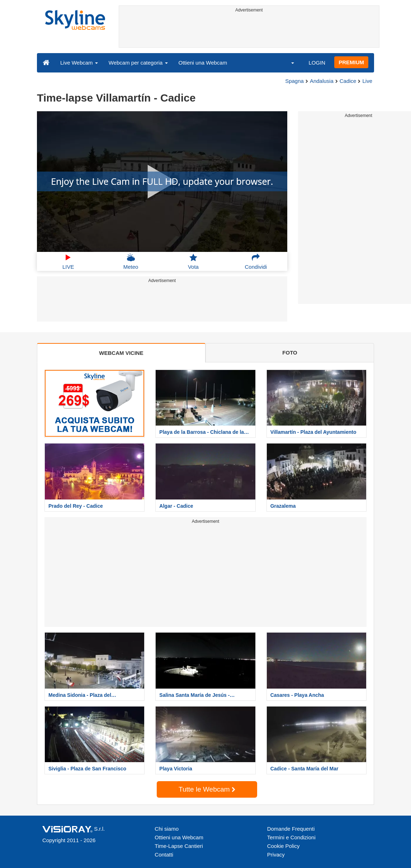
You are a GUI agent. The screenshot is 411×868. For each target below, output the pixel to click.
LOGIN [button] (317, 63)
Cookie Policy (284, 846)
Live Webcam (79, 63)
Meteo (131, 262)
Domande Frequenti (291, 829)
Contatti (164, 855)
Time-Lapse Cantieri (179, 846)
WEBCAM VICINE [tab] (121, 353)
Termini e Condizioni (291, 837)
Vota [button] (193, 262)
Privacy (276, 855)
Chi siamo (167, 829)
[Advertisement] (249, 31)
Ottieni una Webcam (203, 63)
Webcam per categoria (138, 63)
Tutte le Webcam (207, 789)
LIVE (68, 262)
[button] (288, 62)
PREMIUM (351, 62)
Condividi (256, 262)
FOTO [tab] (290, 353)
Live (367, 81)
